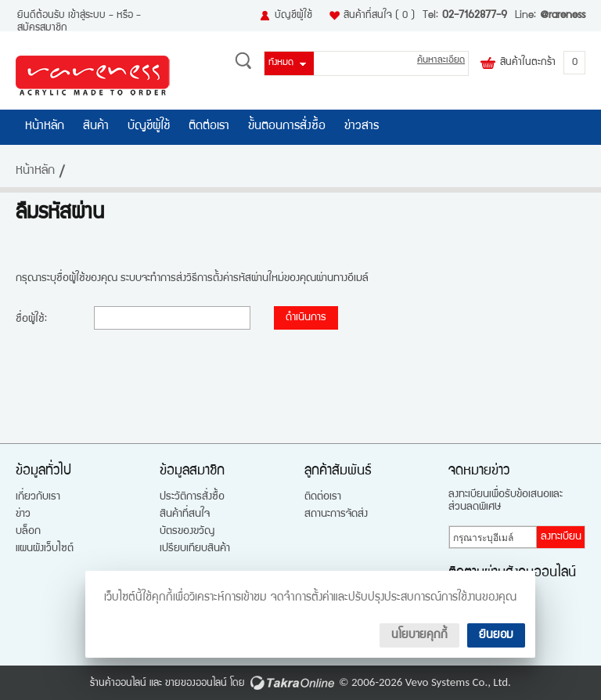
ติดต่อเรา (209, 127)
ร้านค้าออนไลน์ (118, 684)
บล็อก (28, 532)
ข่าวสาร (362, 127)
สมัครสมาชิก (42, 28)
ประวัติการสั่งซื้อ (192, 497)
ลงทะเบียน (561, 537)
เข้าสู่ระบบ (87, 16)
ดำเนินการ (306, 318)
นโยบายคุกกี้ (419, 635)
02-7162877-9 (475, 16)
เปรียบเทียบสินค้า (195, 549)
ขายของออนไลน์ (196, 684)
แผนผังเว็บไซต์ (45, 549)
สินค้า (96, 127)
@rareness (563, 16)
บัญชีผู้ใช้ (293, 16)
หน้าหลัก (45, 127)
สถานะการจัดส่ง (336, 514)
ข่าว (23, 514)
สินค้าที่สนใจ (379, 16)
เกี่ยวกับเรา (38, 497)
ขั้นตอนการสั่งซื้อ (287, 127)
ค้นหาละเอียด (441, 61)
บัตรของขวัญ (187, 532)
